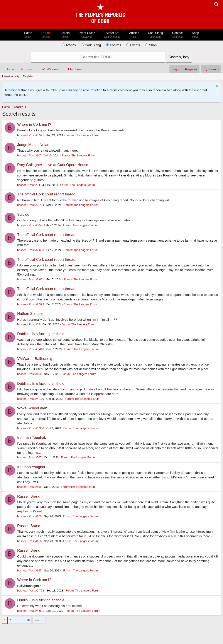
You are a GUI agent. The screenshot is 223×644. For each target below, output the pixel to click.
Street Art (112, 35)
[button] (35, 69)
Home (28, 35)
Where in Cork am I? (34, 125)
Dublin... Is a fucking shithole (41, 334)
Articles (134, 35)
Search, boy (179, 57)
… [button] (21, 620)
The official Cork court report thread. (47, 194)
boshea (22, 135)
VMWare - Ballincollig (35, 359)
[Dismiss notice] (217, 87)
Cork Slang (155, 35)
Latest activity (11, 76)
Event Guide (87, 35)
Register (28, 76)
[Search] (211, 69)
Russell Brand (29, 496)
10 (28, 620)
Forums (46, 35)
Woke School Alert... (34, 408)
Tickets (65, 35)
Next (37, 620)
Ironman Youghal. (32, 438)
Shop (195, 35)
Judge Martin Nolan (33, 145)
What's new (50, 69)
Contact (177, 35)
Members (75, 69)
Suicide (23, 214)
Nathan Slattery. (30, 314)
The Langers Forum (88, 135)
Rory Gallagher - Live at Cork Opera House (53, 165)
